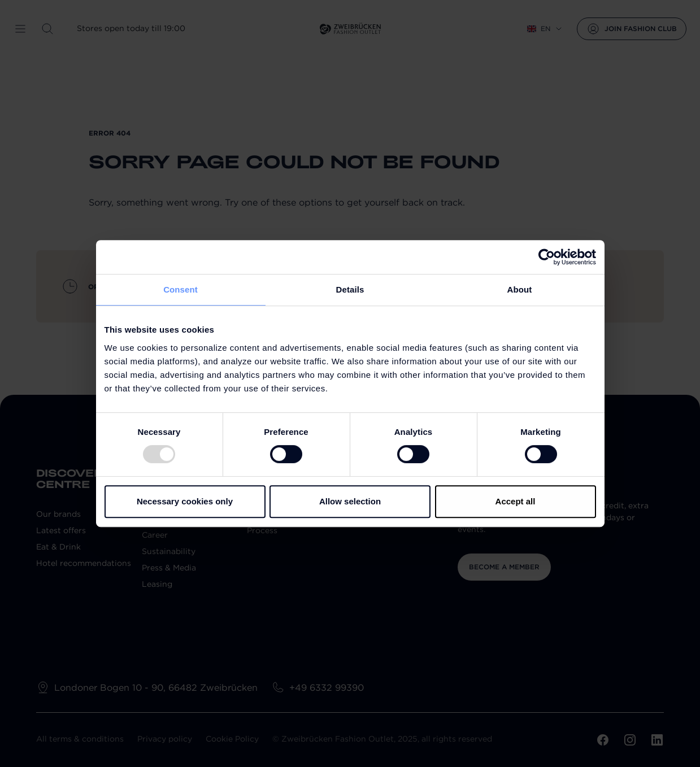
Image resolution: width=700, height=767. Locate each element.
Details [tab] (350, 289)
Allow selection (350, 501)
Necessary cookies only (185, 501)
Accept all (516, 501)
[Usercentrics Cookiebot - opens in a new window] (547, 257)
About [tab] (520, 289)
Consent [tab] (181, 289)
